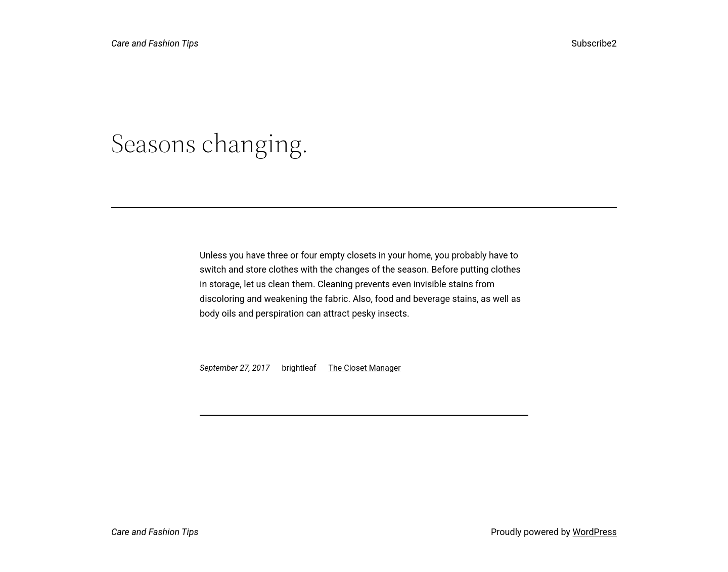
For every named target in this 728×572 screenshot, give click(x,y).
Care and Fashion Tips (155, 43)
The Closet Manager (364, 368)
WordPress (595, 532)
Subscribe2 (594, 43)
